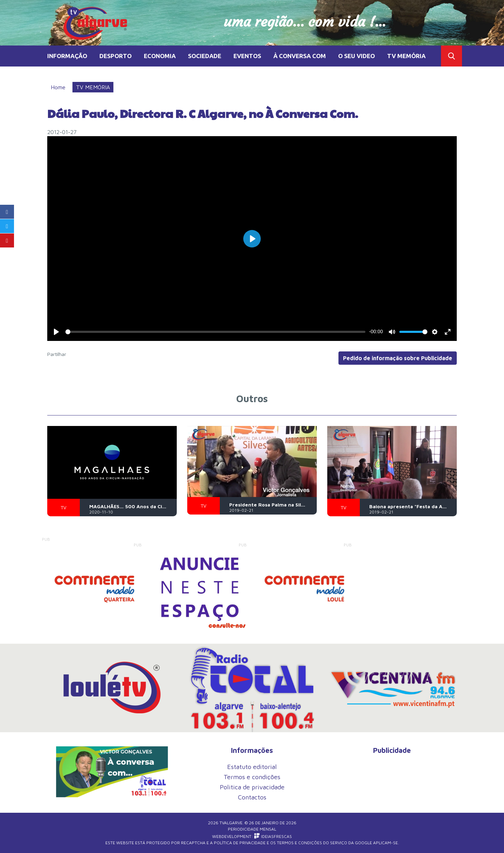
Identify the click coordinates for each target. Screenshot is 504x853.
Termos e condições (252, 777)
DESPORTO (115, 56)
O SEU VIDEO (356, 56)
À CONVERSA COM (300, 56)
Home (58, 87)
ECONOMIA (160, 56)
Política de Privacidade (240, 843)
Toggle (451, 56)
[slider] (215, 332)
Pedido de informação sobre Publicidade (398, 358)
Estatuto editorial (252, 767)
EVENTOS (247, 56)
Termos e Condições (299, 843)
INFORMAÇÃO (67, 56)
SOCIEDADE (205, 56)
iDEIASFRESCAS (273, 836)
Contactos (252, 797)
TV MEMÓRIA (406, 56)
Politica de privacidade (252, 787)
